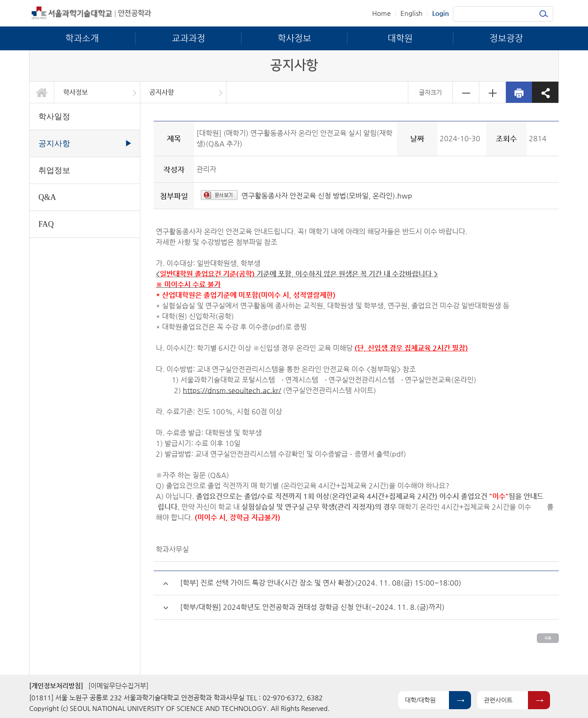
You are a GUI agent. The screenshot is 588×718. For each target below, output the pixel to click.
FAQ (46, 224)
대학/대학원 (420, 700)
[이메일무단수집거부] (118, 686)
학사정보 (75, 92)
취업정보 (54, 170)
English (411, 13)
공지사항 (162, 92)
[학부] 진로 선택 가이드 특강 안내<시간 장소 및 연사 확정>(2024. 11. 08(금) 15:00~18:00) (321, 583)
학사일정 (54, 117)
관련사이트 (498, 700)
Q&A (47, 197)
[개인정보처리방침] (56, 686)
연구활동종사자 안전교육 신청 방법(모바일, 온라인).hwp (327, 196)
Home (381, 13)
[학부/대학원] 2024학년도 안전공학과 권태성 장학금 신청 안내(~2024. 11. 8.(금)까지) (312, 607)
